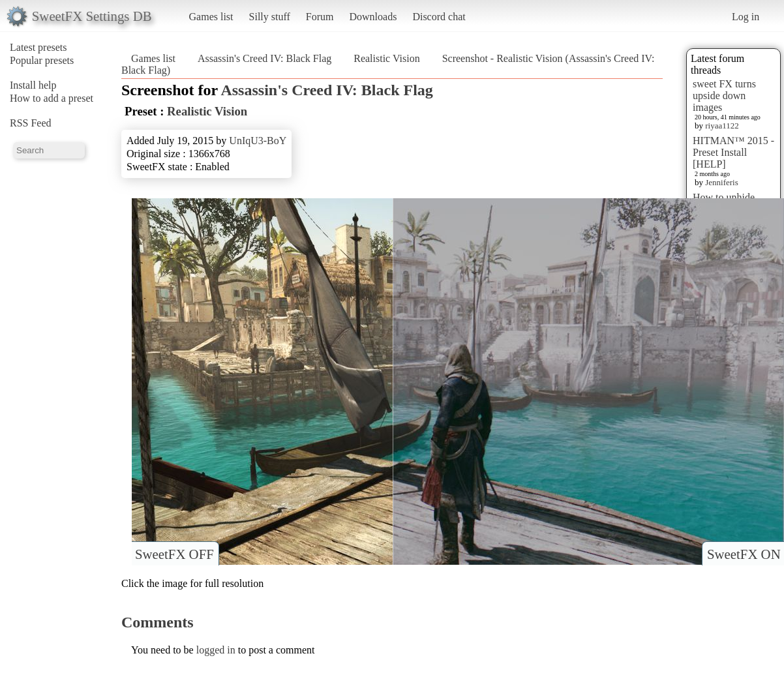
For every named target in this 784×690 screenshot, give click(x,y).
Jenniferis (722, 182)
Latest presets (38, 47)
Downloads (373, 17)
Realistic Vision (386, 58)
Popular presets (42, 60)
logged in (216, 650)
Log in (746, 17)
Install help (33, 85)
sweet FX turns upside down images (724, 96)
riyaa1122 (722, 126)
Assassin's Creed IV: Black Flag (264, 58)
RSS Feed (31, 123)
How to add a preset (52, 98)
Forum (320, 17)
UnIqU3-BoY (258, 141)
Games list (211, 17)
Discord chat (439, 17)
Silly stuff (270, 17)
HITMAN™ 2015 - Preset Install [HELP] (733, 152)
